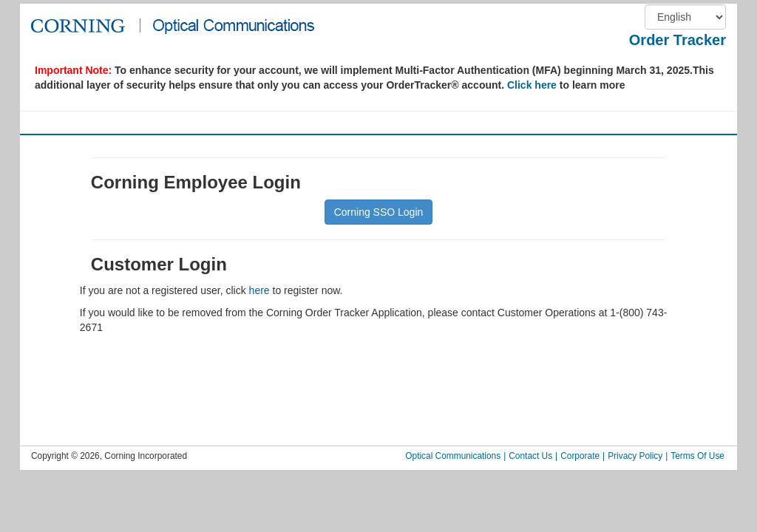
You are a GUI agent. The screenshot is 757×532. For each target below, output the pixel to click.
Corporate (580, 456)
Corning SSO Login (379, 212)
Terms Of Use (697, 456)
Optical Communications (453, 456)
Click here (532, 85)
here (259, 290)
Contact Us (530, 456)
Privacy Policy (635, 456)
